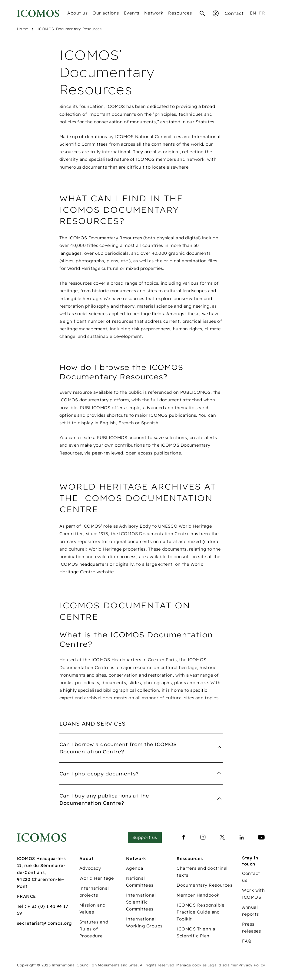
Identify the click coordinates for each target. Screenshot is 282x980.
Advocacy (90, 868)
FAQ (247, 941)
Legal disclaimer (223, 965)
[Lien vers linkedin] (242, 837)
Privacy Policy (252, 965)
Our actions (106, 13)
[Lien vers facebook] (184, 837)
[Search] (202, 13)
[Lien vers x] (222, 837)
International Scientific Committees (141, 902)
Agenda (135, 868)
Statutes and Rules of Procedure (94, 929)
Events (132, 13)
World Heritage (97, 878)
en (253, 13)
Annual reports (250, 911)
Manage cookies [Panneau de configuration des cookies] (191, 965)
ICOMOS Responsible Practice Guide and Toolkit (201, 912)
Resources (180, 13)
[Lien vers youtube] (261, 837)
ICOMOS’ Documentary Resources (70, 29)
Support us (145, 837)
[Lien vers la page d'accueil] (42, 838)
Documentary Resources (204, 885)
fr (262, 13)
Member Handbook (198, 895)
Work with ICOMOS (253, 894)
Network (154, 13)
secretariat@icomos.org (45, 923)
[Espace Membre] (216, 13)
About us (77, 13)
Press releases (252, 928)
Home (22, 29)
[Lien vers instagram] (203, 837)
